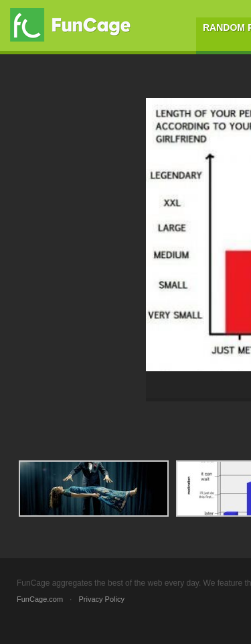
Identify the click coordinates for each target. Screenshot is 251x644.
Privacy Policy (101, 599)
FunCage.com (40, 599)
